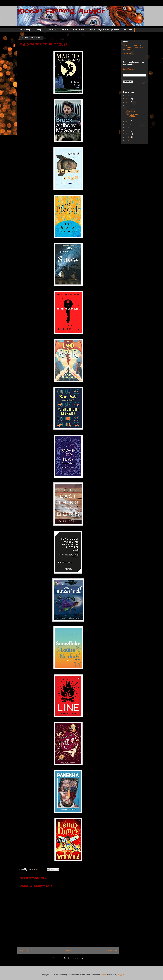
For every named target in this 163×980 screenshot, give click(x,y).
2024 (128, 99)
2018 (128, 127)
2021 (128, 108)
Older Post (112, 950)
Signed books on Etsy (131, 53)
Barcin (103, 975)
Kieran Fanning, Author (61, 11)
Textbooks (79, 30)
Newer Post (25, 950)
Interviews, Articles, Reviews (104, 30)
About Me (52, 30)
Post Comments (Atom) (74, 958)
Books (65, 30)
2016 (128, 134)
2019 (128, 124)
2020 (128, 121)
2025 (128, 96)
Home (69, 950)
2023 (128, 102)
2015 (128, 137)
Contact (128, 30)
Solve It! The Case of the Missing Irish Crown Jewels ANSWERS (133, 47)
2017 (128, 131)
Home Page (26, 30)
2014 (128, 140)
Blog (39, 30)
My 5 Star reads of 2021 (133, 115)
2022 (128, 105)
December (132, 111)
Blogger (121, 975)
